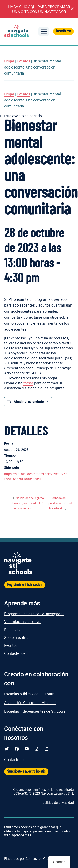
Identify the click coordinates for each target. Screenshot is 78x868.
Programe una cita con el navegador (34, 614)
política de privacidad (58, 803)
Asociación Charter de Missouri (30, 703)
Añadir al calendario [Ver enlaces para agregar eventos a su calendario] (29, 402)
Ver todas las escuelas (23, 622)
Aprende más (22, 835)
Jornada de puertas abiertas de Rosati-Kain (61, 503)
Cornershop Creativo (40, 859)
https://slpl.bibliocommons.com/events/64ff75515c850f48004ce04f (36, 476)
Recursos (12, 630)
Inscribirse (63, 31)
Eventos (24, 61)
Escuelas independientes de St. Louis (35, 711)
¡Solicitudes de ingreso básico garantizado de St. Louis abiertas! (29, 503)
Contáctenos (15, 653)
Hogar (9, 61)
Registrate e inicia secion (25, 585)
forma (28, 383)
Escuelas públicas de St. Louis (29, 694)
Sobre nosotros (17, 637)
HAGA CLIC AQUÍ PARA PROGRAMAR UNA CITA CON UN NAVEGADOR (39, 9)
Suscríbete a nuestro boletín (26, 771)
